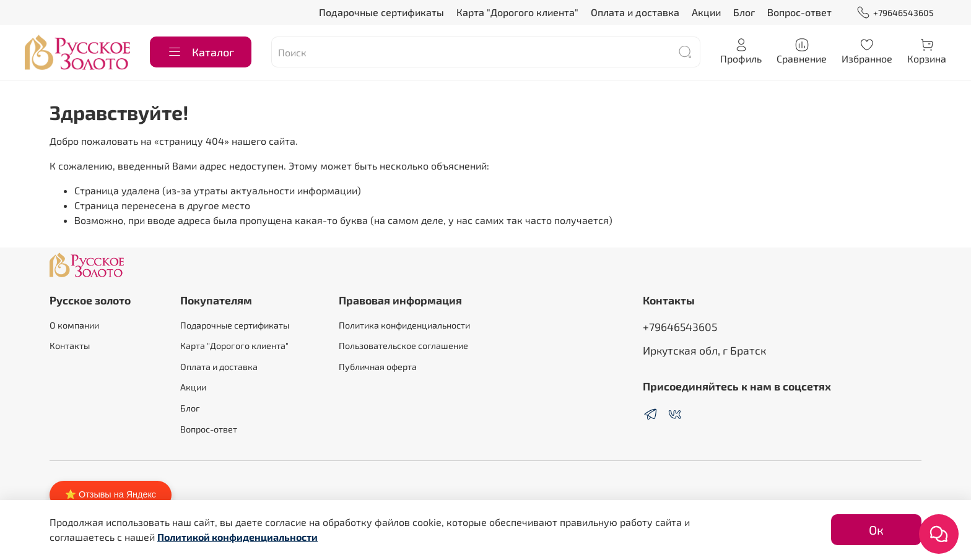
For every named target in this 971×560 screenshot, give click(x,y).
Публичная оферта (378, 367)
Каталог (201, 52)
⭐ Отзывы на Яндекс (111, 494)
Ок (876, 530)
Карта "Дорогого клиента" (517, 12)
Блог (744, 12)
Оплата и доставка (635, 12)
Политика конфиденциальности (404, 325)
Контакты (70, 346)
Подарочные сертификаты (381, 12)
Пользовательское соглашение (403, 346)
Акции (706, 12)
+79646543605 (895, 13)
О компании (74, 325)
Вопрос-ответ (799, 12)
